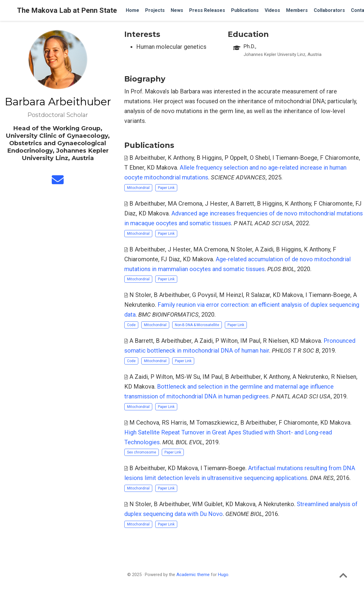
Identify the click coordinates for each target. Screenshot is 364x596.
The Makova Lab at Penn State (67, 10)
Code (131, 325)
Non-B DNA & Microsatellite (197, 325)
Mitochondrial (138, 188)
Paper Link (166, 188)
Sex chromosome (142, 452)
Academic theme (193, 575)
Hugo (223, 575)
